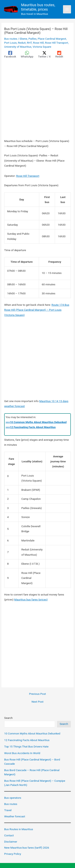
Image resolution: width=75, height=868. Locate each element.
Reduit (22, 43)
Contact (9, 835)
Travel (8, 810)
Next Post (38, 702)
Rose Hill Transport (57, 43)
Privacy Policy (13, 854)
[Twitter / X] (44, 54)
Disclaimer (11, 842)
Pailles (32, 39)
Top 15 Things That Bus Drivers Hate (26, 746)
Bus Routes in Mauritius (19, 829)
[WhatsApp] (27, 54)
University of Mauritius (18, 47)
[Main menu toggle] (67, 9)
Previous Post (38, 694)
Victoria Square (42, 47)
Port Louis (10, 43)
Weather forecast (15, 816)
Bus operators (13, 798)
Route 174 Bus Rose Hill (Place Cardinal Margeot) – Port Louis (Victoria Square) (37, 310)
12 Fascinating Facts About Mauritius (27, 740)
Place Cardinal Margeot (52, 39)
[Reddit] (59, 54)
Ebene (24, 39)
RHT (29, 43)
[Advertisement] (37, 99)
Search (8, 718)
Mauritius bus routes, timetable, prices (38, 7)
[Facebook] (10, 54)
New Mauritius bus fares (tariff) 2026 (27, 848)
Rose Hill (38, 43)
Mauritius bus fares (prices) (31, 599)
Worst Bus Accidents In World (22, 753)
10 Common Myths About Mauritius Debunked (32, 733)
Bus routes (11, 39)
